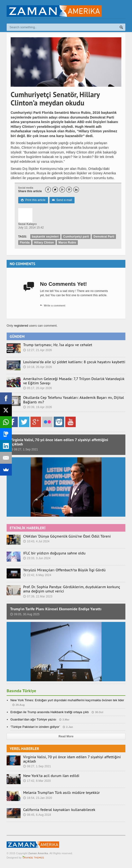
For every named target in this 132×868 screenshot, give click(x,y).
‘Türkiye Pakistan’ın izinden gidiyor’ (35, 727)
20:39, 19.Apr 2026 (38, 407)
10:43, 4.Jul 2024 (36, 541)
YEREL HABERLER (24, 749)
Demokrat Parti (104, 237)
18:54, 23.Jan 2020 (38, 798)
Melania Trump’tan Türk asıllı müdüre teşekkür (62, 792)
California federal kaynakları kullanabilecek (59, 810)
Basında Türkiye (21, 691)
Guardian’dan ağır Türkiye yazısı (33, 719)
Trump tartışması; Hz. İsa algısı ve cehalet (58, 345)
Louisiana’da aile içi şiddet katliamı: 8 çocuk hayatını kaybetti (74, 362)
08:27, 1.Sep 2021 (24, 449)
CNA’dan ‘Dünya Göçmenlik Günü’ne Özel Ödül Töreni (67, 536)
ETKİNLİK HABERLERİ (28, 528)
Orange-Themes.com (33, 858)
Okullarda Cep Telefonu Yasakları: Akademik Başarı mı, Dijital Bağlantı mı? (74, 400)
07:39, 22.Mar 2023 (38, 596)
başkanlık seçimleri (45, 237)
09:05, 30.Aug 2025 (25, 614)
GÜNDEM (17, 336)
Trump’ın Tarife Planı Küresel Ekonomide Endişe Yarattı (56, 609)
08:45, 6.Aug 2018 (37, 815)
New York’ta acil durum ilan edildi (51, 776)
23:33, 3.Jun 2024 (37, 558)
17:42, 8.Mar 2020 (37, 781)
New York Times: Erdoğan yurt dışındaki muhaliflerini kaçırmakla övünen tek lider (67, 700)
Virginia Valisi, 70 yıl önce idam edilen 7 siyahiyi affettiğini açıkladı (59, 442)
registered (22, 326)
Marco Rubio (67, 243)
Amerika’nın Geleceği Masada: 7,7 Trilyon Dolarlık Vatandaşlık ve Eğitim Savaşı (74, 381)
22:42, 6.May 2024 (37, 575)
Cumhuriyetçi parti (76, 237)
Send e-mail (62, 200)
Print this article (33, 200)
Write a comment (53, 305)
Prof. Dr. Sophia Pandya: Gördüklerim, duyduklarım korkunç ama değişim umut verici (72, 589)
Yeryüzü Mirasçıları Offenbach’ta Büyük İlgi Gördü (64, 570)
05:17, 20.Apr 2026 (38, 388)
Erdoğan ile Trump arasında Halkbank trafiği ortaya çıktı (50, 712)
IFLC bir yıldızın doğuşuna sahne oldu (54, 553)
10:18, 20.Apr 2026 (38, 367)
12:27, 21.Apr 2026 (38, 350)
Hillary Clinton (44, 243)
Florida (25, 243)
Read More (66, 736)
